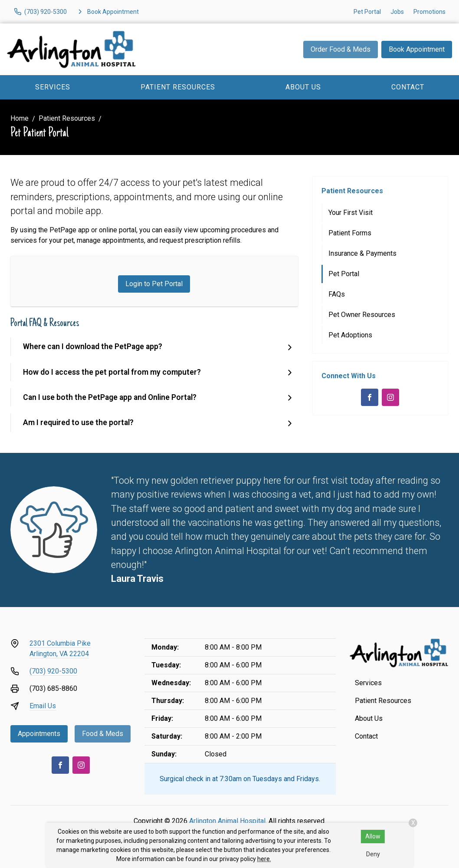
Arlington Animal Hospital (227, 821)
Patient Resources (178, 87)
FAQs (337, 294)
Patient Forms (350, 233)
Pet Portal (367, 12)
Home (20, 118)
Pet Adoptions (350, 335)
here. (264, 859)
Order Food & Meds (341, 49)
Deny (373, 854)
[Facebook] (370, 397)
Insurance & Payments (362, 253)
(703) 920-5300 (53, 671)
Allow (373, 836)
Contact (408, 87)
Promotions (429, 12)
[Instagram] (390, 397)
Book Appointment (417, 49)
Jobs (397, 12)
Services (53, 87)
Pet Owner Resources (362, 315)
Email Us (43, 706)
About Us (303, 87)
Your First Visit (351, 213)
